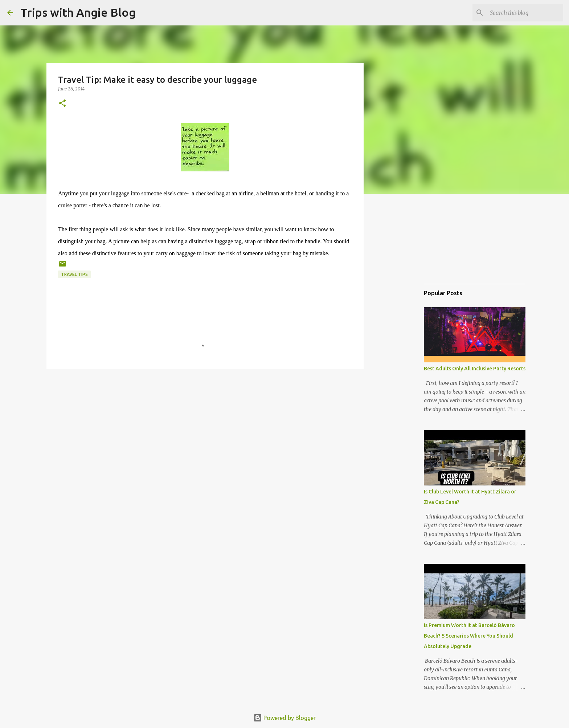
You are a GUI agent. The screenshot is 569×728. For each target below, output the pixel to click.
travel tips (74, 274)
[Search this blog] (525, 13)
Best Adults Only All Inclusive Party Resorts (475, 369)
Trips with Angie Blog (78, 12)
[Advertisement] (460, 241)
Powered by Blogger (284, 718)
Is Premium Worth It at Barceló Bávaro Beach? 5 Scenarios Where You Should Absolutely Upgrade (469, 636)
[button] (62, 104)
